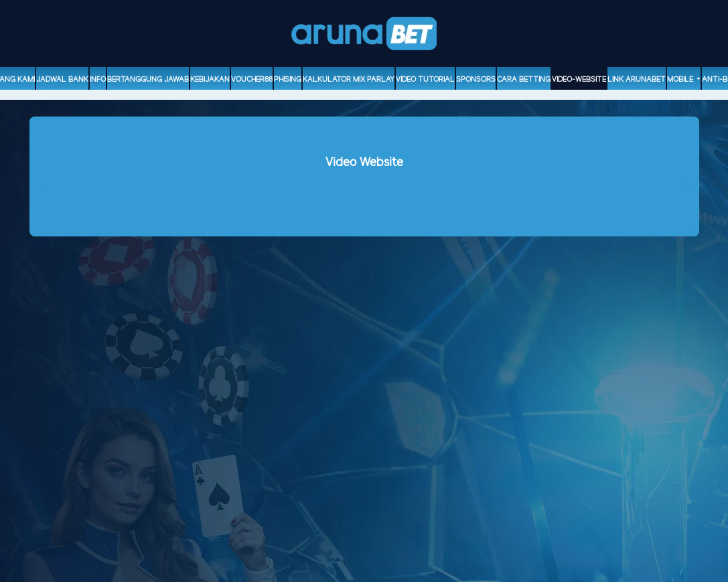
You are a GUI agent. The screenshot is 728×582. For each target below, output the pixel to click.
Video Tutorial (425, 80)
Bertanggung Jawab (148, 80)
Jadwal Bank (62, 80)
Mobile (681, 80)
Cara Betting (524, 80)
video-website (579, 80)
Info (98, 80)
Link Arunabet (637, 80)
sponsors (476, 80)
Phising (288, 80)
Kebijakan (210, 80)
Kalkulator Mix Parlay (349, 80)
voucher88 (252, 80)
